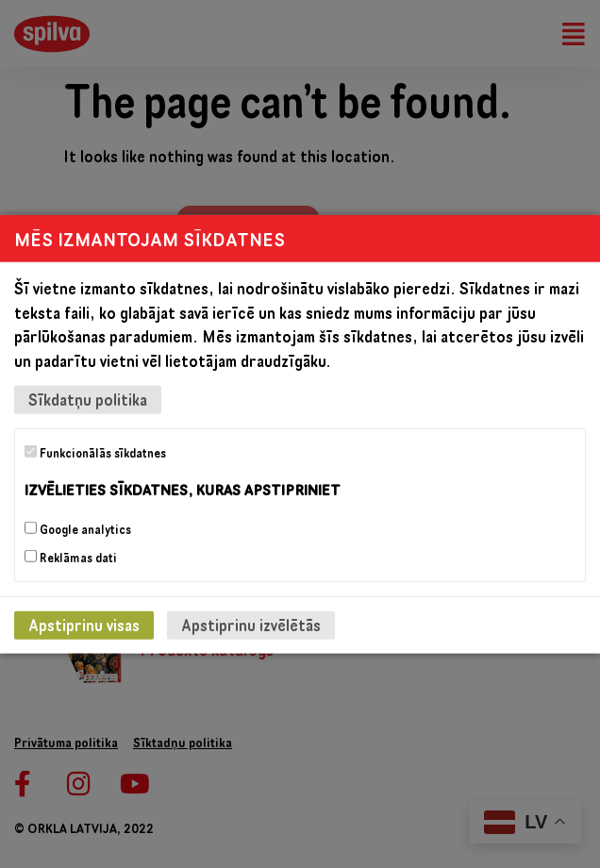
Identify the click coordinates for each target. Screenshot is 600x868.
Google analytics (78, 528)
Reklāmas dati (71, 557)
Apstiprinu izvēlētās (251, 624)
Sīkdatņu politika (88, 400)
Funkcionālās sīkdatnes (95, 453)
